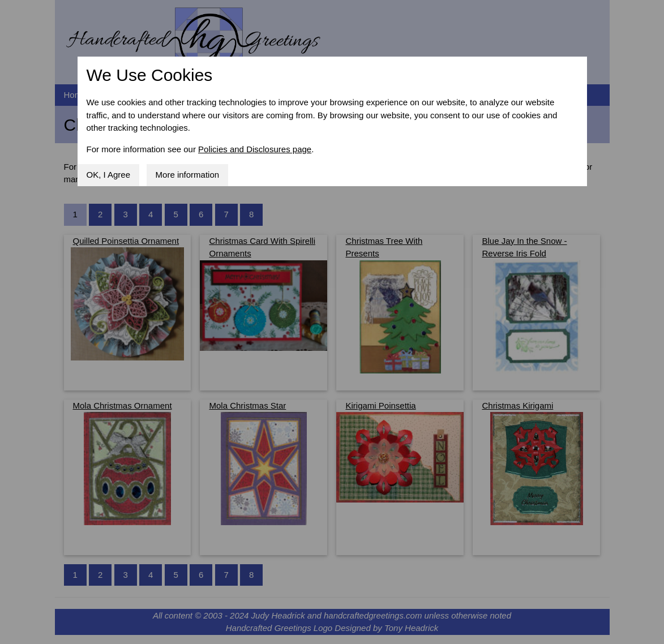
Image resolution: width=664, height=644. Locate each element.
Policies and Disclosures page (255, 149)
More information (188, 175)
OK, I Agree (109, 175)
